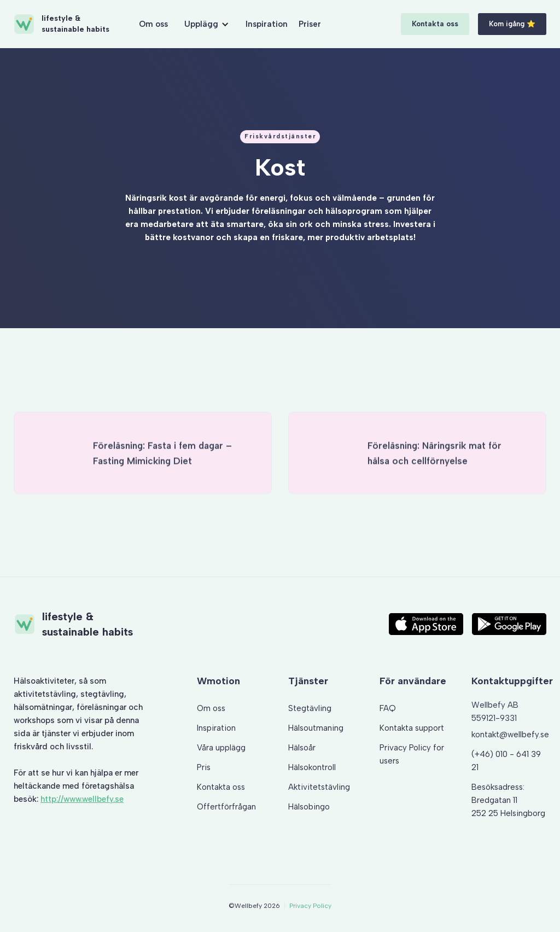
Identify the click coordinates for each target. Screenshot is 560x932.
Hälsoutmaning (316, 728)
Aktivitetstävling (319, 787)
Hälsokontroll (312, 767)
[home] (61, 24)
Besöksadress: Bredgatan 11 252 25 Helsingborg (508, 800)
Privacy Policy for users (412, 754)
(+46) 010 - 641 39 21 (506, 761)
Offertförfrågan (226, 807)
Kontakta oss (435, 24)
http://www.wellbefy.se (82, 799)
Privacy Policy (310, 906)
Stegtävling (310, 708)
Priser (310, 24)
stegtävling (102, 694)
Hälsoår (302, 748)
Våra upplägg (221, 748)
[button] (207, 24)
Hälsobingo (309, 807)
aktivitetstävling (45, 694)
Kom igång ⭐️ (512, 24)
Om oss (153, 24)
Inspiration (267, 24)
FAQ (388, 708)
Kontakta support (412, 728)
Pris (204, 767)
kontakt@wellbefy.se (510, 735)
